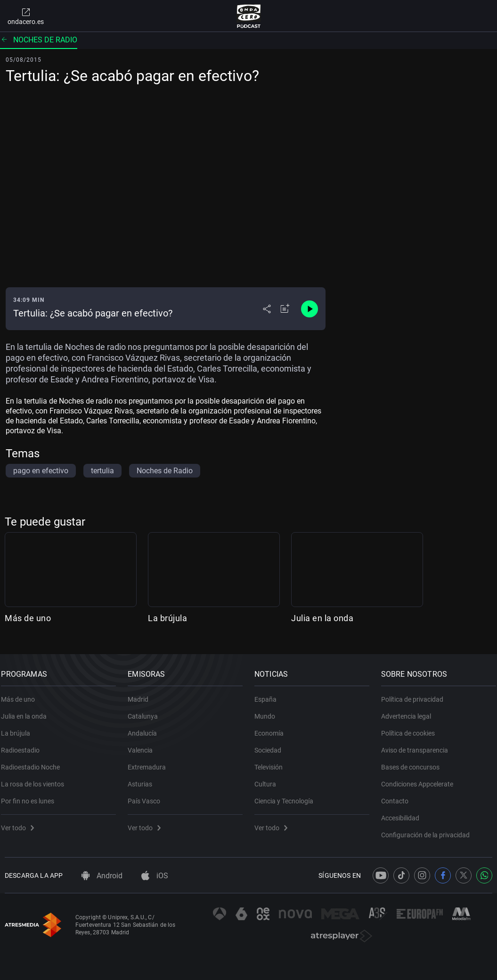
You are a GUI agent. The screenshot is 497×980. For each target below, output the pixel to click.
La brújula (167, 618)
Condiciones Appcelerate (420, 779)
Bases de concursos (414, 762)
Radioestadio (24, 745)
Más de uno (28, 618)
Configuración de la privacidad (429, 830)
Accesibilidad (403, 813)
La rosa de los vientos (36, 779)
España (269, 694)
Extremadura (151, 762)
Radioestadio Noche (34, 762)
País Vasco (148, 796)
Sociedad (272, 745)
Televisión (272, 762)
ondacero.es (26, 16)
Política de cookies (411, 728)
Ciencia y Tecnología (288, 796)
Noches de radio (39, 40)
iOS (155, 876)
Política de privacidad (416, 694)
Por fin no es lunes (31, 796)
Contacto (398, 796)
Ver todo (21, 823)
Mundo (269, 711)
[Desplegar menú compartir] (267, 309)
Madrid (142, 694)
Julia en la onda (322, 618)
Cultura (269, 779)
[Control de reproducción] (310, 309)
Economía (273, 728)
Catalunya (147, 711)
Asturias (144, 779)
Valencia (144, 745)
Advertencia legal (409, 711)
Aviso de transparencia (418, 745)
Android (102, 876)
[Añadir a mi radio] (285, 309)
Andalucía (146, 728)
